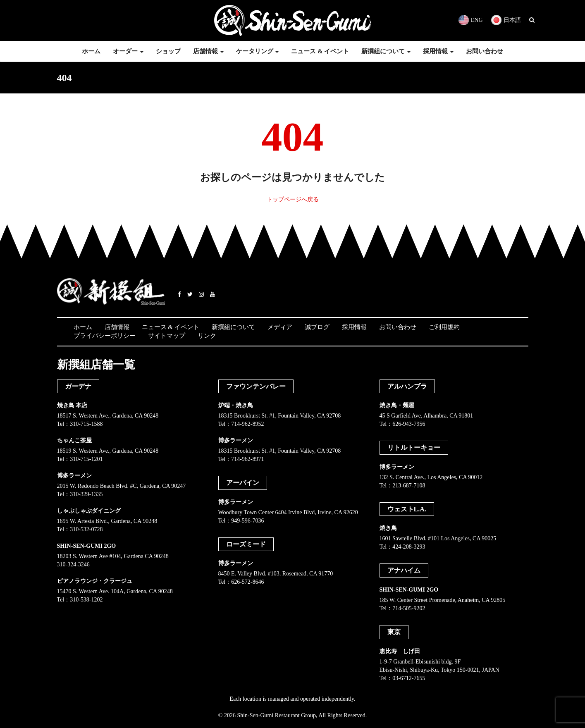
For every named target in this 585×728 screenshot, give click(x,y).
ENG (471, 20)
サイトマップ (167, 336)
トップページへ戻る (293, 199)
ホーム (91, 51)
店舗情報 (208, 51)
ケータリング (258, 51)
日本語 (506, 20)
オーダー (128, 51)
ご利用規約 (444, 327)
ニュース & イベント (320, 51)
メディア (280, 327)
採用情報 (438, 51)
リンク (207, 336)
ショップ (168, 51)
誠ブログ (317, 327)
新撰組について (386, 51)
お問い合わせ (485, 51)
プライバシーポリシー (105, 336)
